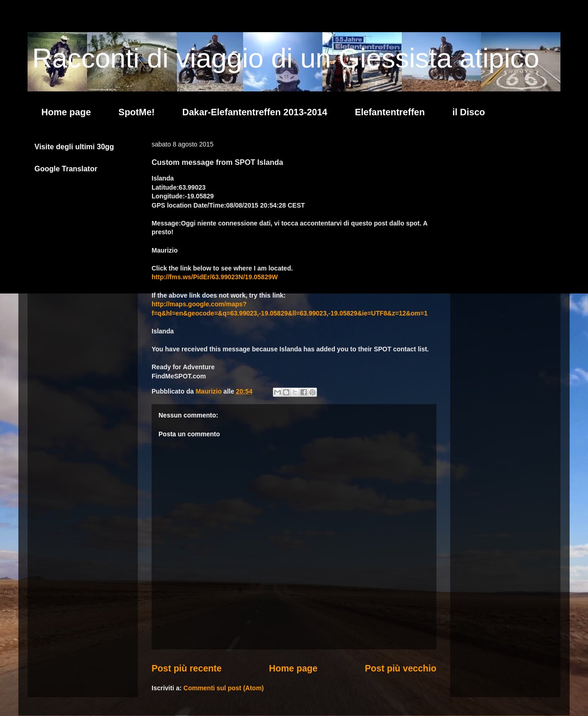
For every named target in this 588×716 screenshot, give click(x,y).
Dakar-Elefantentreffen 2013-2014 (255, 112)
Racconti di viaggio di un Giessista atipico (286, 58)
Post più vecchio (401, 668)
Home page (66, 112)
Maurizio (210, 391)
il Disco (469, 112)
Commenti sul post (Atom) (223, 688)
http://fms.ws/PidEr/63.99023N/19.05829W (215, 277)
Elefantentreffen (390, 112)
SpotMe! (137, 112)
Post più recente (187, 668)
